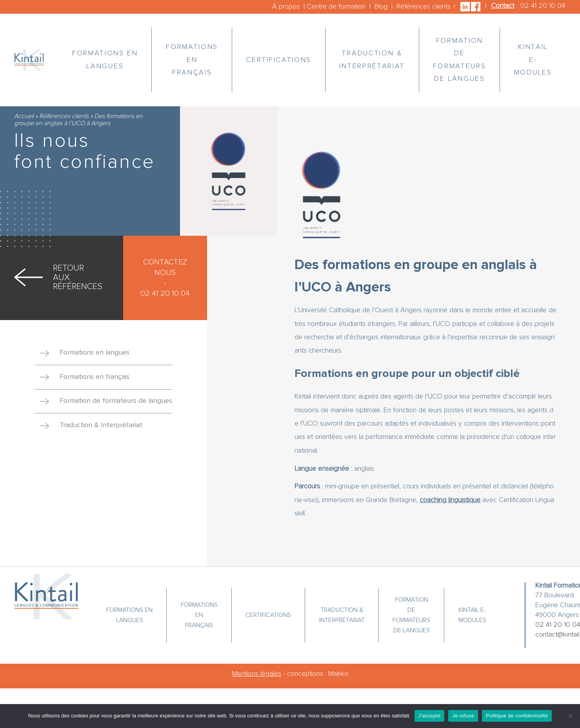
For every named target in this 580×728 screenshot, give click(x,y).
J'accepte (430, 716)
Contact (503, 6)
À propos (286, 7)
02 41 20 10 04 (543, 6)
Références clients (424, 7)
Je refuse (463, 716)
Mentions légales (257, 674)
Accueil (24, 116)
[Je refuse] (570, 716)
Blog (381, 7)
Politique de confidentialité (517, 716)
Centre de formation (336, 7)
